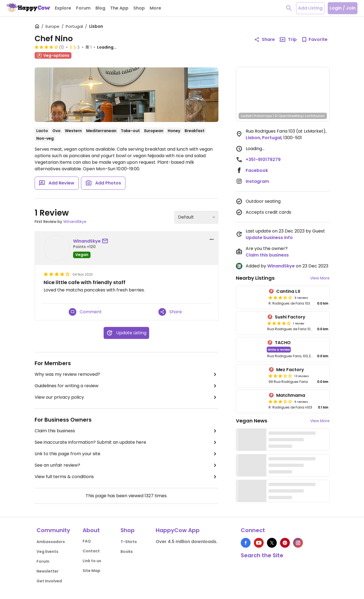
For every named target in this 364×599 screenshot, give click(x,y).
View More (320, 278)
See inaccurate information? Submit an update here (127, 442)
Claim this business (127, 431)
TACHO (283, 343)
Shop (128, 530)
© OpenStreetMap (289, 116)
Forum (43, 561)
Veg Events (47, 552)
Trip (288, 40)
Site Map (91, 571)
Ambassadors (51, 542)
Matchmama (291, 395)
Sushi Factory (290, 317)
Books (127, 552)
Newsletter (48, 571)
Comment (85, 312)
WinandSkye (75, 222)
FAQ (87, 541)
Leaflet (246, 116)
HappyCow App (178, 530)
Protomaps (263, 116)
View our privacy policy (127, 397)
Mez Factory (290, 370)
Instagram (257, 181)
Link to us (92, 561)
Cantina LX (288, 291)
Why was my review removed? (127, 374)
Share (170, 312)
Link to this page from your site (127, 454)
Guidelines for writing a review (127, 386)
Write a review (279, 349)
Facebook (257, 170)
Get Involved (49, 581)
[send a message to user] (106, 241)
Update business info (269, 238)
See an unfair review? (127, 465)
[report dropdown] (212, 239)
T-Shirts (129, 542)
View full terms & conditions (127, 477)
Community (53, 530)
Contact (91, 551)
